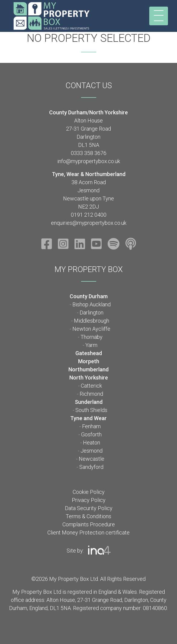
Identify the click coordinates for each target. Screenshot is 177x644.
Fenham (91, 426)
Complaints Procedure (89, 524)
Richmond (91, 394)
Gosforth (91, 434)
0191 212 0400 (89, 215)
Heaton (92, 443)
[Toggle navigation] (159, 16)
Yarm (91, 345)
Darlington (92, 313)
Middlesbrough (92, 321)
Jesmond (92, 451)
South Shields (91, 410)
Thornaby (92, 337)
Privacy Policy (89, 500)
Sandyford (91, 467)
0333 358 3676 (89, 153)
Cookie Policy (89, 492)
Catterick (91, 386)
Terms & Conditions (88, 516)
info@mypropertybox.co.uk (89, 161)
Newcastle (92, 459)
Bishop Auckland (92, 304)
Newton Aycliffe (91, 329)
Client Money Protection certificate (88, 533)
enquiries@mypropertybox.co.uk (89, 223)
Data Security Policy (89, 508)
